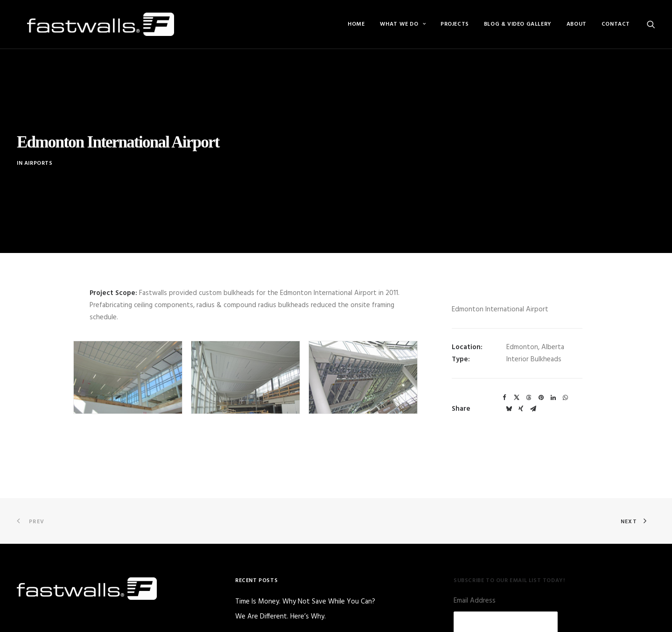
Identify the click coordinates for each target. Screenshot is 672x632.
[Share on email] (533, 384)
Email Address (475, 576)
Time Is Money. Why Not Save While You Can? (305, 577)
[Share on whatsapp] (565, 373)
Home (356, 24)
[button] (651, 24)
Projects (455, 24)
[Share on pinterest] (541, 373)
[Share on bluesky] (509, 384)
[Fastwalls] (90, 24)
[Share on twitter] (517, 373)
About (577, 24)
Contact (616, 24)
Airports (38, 151)
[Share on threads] (529, 373)
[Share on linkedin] (553, 373)
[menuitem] (356, 24)
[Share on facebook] (504, 373)
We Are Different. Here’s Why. (280, 592)
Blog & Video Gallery (518, 24)
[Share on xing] (521, 384)
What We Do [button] (403, 24)
